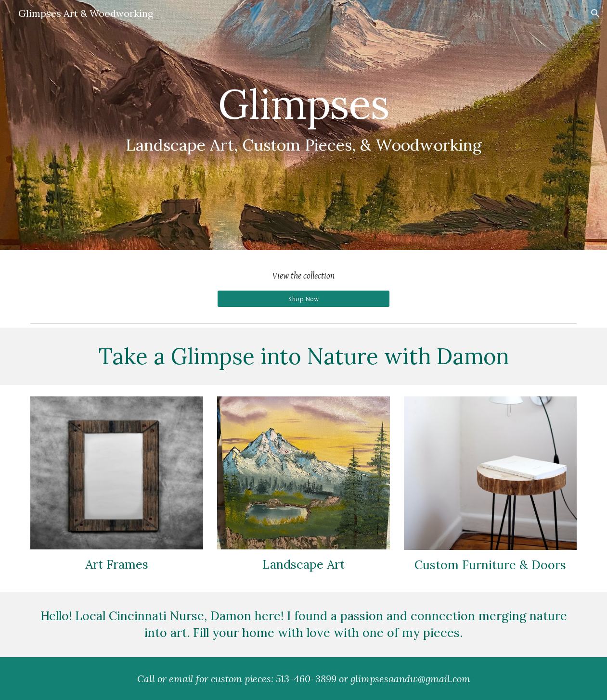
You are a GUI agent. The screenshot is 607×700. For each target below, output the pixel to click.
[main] (304, 119)
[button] (595, 13)
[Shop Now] (303, 299)
